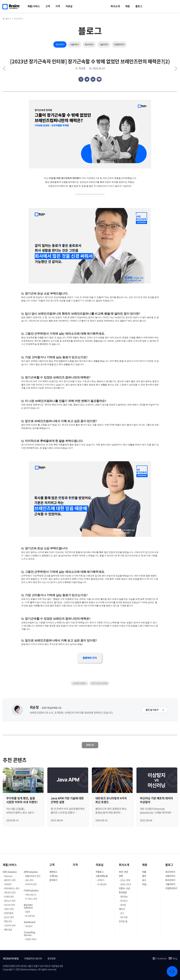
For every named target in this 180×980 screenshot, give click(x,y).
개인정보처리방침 (11, 959)
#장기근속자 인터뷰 (99, 683)
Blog (173, 958)
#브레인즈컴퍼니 (80, 683)
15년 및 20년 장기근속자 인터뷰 (64, 178)
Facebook (159, 958)
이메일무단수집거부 (33, 959)
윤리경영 (51, 959)
